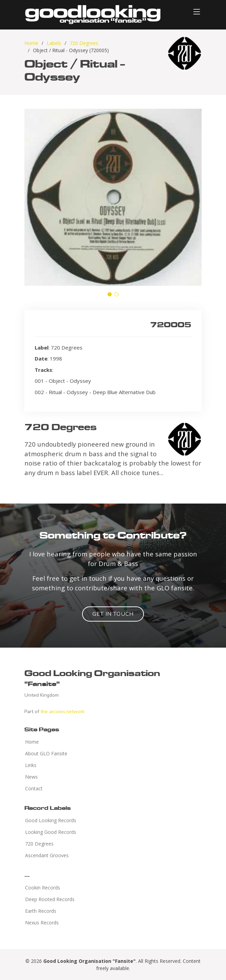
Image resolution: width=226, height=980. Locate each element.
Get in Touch (113, 614)
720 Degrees (84, 43)
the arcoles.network (63, 712)
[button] (110, 294)
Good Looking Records (51, 820)
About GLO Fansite (46, 754)
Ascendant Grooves (47, 855)
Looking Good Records (51, 832)
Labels (54, 43)
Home (31, 43)
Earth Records (41, 911)
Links (31, 765)
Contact (34, 789)
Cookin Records (43, 888)
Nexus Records (42, 923)
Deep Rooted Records (50, 899)
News (31, 777)
